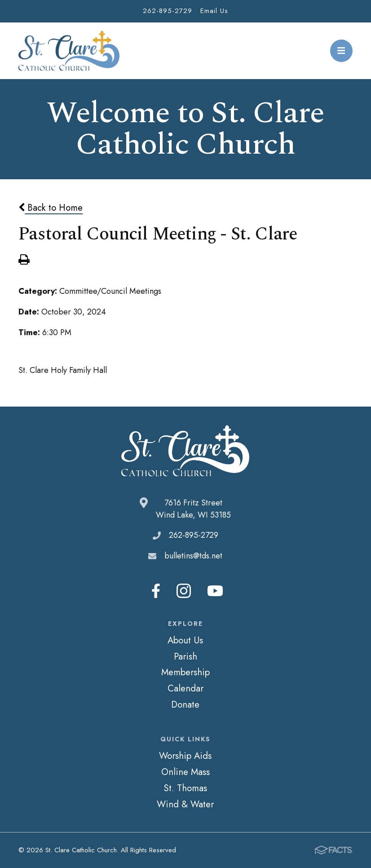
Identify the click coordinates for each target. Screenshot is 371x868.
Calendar (185, 688)
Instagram (184, 591)
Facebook (156, 591)
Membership (185, 672)
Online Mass (185, 772)
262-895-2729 (168, 11)
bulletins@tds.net (193, 556)
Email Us (214, 11)
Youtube (215, 591)
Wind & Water (185, 804)
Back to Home (51, 208)
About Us (185, 640)
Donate (185, 704)
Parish (185, 656)
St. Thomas (185, 788)
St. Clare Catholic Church (69, 51)
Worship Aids (185, 756)
